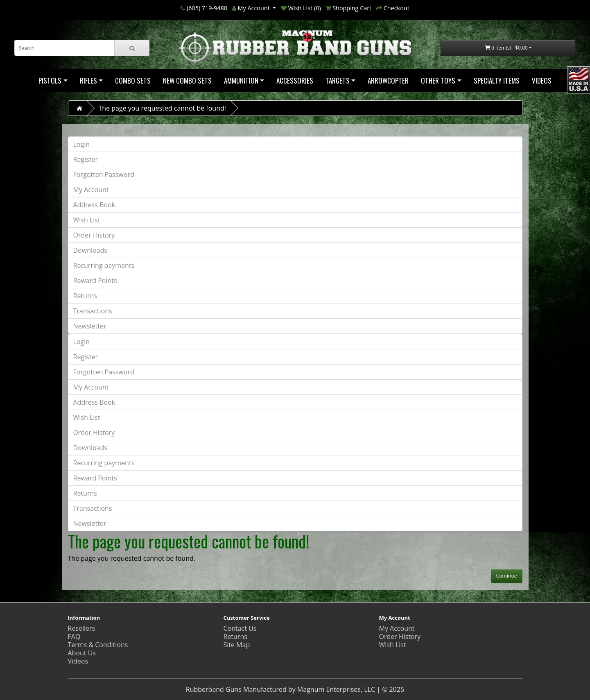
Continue (507, 576)
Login (82, 144)
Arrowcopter (388, 80)
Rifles (88, 80)
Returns (85, 296)
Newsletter (90, 326)
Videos (542, 80)
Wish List (87, 220)
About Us (82, 653)
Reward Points (95, 281)
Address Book (94, 205)
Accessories (295, 80)
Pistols (50, 80)
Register (86, 159)
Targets (338, 80)
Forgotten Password (104, 174)
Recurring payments (104, 265)
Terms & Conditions (98, 645)
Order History (94, 235)
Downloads (90, 250)
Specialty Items (497, 80)
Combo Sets (133, 80)
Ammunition (241, 80)
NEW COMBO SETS (187, 80)
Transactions (93, 311)
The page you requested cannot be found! (163, 108)
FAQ (74, 637)
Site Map (237, 645)
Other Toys (438, 80)
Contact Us (240, 628)
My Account (91, 190)
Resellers (82, 628)
